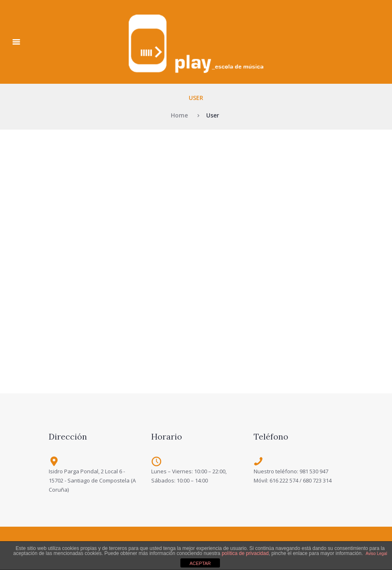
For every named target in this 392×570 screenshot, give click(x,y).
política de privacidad (245, 553)
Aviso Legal (377, 554)
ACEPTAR (200, 563)
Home (179, 115)
